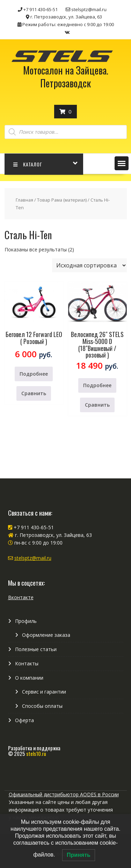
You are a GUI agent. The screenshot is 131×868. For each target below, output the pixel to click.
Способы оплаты (42, 706)
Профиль (26, 621)
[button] (122, 163)
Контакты (27, 663)
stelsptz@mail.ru (33, 558)
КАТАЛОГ (28, 164)
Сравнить (34, 393)
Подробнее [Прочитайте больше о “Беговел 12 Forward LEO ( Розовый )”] (34, 374)
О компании (29, 678)
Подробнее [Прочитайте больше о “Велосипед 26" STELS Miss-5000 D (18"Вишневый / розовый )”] (97, 385)
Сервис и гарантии (44, 692)
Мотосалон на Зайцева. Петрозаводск (66, 76)
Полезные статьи (36, 649)
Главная (24, 200)
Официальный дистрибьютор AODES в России (64, 794)
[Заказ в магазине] (89, 265)
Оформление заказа (46, 635)
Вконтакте (21, 597)
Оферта (24, 720)
